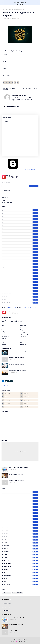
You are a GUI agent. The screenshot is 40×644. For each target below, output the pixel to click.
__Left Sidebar (24, 329)
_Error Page (4, 335)
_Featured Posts (24, 327)
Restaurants (21, 285)
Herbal (21, 255)
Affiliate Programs (21, 210)
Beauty (21, 219)
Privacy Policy (24, 344)
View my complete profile (7, 202)
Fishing (21, 246)
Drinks (21, 240)
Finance (21, 243)
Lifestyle (21, 270)
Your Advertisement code (8, 386)
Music (21, 276)
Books (21, 225)
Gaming (21, 249)
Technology (21, 294)
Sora (17, 642)
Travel (21, 297)
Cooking (21, 228)
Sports (21, 288)
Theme (27, 642)
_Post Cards (4, 333)
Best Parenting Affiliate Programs (17, 371)
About (22, 342)
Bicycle (21, 222)
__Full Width (23, 331)
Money (21, 273)
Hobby (21, 258)
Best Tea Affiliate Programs (16, 474)
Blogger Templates (12, 307)
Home (4, 9)
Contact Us (24, 639)
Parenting (21, 279)
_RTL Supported (24, 335)
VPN (21, 300)
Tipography (23, 337)
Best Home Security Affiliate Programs (18, 468)
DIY (21, 234)
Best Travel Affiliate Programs (16, 358)
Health (21, 252)
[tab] (11, 325)
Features (4, 327)
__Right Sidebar (5, 331)
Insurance (21, 264)
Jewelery (21, 267)
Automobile (21, 213)
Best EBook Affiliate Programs (16, 364)
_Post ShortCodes (6, 329)
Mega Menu (23, 325)
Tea (21, 291)
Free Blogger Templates (31, 307)
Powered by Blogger (18, 169)
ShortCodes (4, 339)
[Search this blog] (15, 186)
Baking (21, 216)
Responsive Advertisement (20, 452)
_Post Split (23, 333)
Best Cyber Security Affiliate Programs (18, 351)
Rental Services (21, 282)
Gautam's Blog (20, 4)
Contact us (4, 344)
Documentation (5, 337)
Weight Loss (21, 303)
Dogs (21, 237)
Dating (21, 231)
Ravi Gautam (7, 19)
